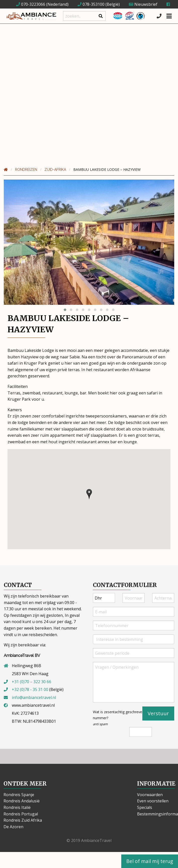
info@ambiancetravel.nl (34, 697)
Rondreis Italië (17, 807)
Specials (145, 807)
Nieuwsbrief (143, 4)
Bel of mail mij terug (150, 861)
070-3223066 (31, 4)
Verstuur (158, 713)
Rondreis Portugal (21, 814)
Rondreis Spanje (19, 795)
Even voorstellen (153, 801)
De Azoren (13, 827)
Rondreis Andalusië (22, 801)
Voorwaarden (150, 795)
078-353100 (91, 4)
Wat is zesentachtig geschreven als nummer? (121, 718)
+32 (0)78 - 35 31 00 (30, 689)
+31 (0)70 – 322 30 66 (32, 682)
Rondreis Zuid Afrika (23, 820)
